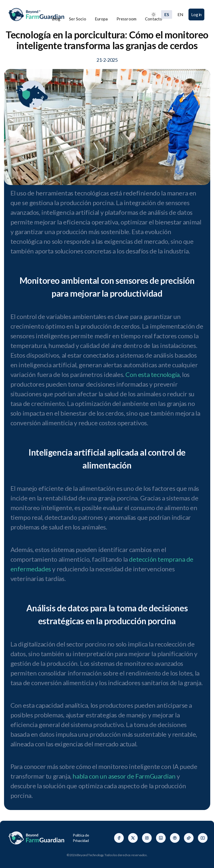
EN (180, 14)
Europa (101, 19)
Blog (56, 19)
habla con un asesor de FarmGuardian (124, 776)
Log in (196, 14)
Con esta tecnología (152, 374)
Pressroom (126, 19)
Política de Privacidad (81, 838)
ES (167, 14)
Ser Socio (77, 19)
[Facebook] (119, 838)
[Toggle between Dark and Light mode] (154, 14)
